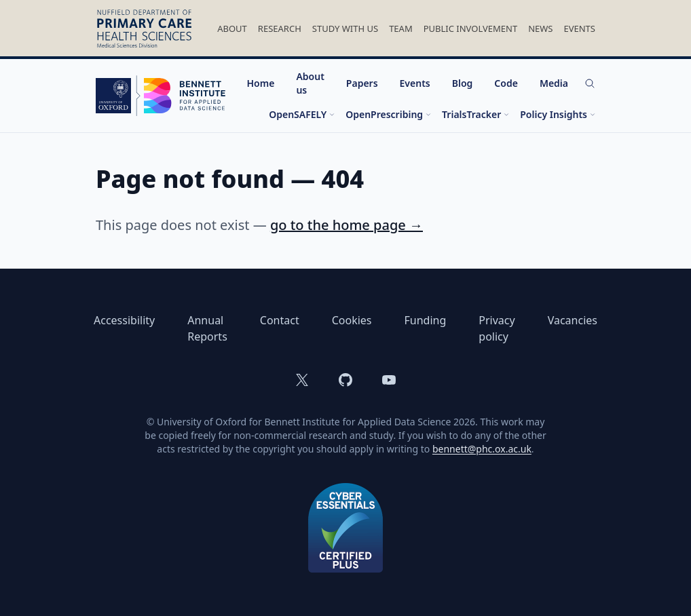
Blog (463, 83)
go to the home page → (347, 225)
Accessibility (124, 320)
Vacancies (573, 320)
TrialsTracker (475, 114)
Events (579, 28)
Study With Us (345, 28)
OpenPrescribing (388, 114)
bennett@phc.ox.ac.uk (482, 449)
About (232, 28)
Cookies (352, 320)
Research (280, 28)
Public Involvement (470, 28)
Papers (362, 83)
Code (506, 83)
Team (401, 28)
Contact (280, 320)
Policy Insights (558, 114)
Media (554, 83)
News (540, 28)
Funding (426, 320)
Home (261, 83)
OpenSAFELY (302, 114)
